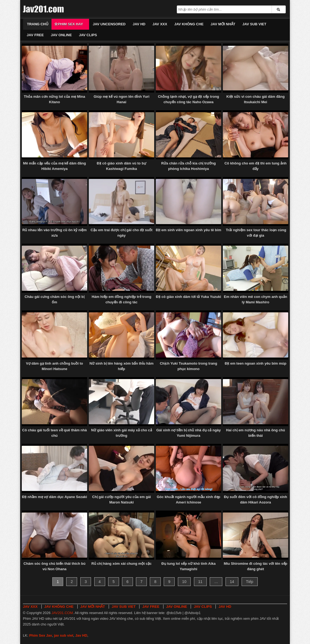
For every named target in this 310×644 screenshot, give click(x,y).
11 (200, 582)
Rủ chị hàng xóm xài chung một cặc (121, 564)
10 (184, 582)
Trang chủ (38, 24)
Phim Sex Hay (71, 24)
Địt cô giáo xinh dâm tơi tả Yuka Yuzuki (188, 297)
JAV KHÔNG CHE (189, 24)
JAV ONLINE (61, 35)
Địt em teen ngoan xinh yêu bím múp (256, 363)
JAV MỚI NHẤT (223, 24)
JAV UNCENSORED (109, 24)
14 (232, 582)
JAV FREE (35, 35)
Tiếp (250, 582)
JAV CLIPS (88, 35)
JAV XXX (160, 24)
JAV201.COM (62, 613)
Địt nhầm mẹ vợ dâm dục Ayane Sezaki (55, 497)
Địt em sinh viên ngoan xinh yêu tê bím (189, 230)
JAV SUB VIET (254, 24)
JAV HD (139, 24)
